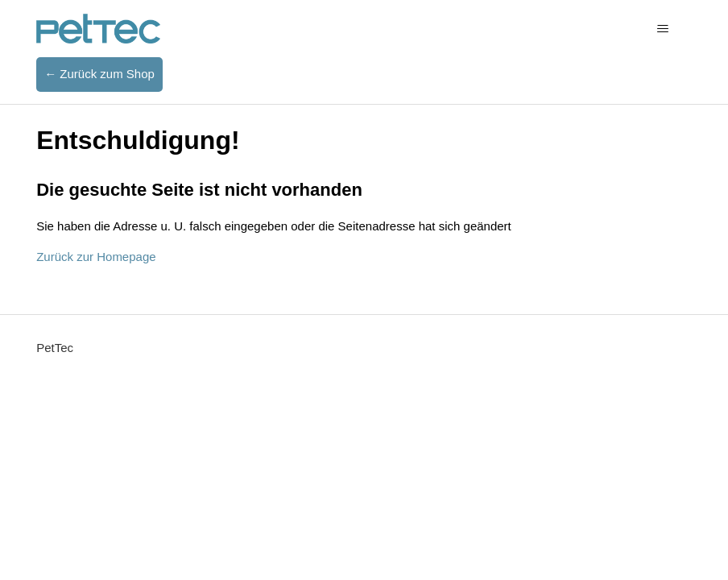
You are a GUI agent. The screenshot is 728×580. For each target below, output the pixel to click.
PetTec (55, 348)
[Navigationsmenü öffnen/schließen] (663, 29)
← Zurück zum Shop (99, 74)
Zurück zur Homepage (96, 257)
